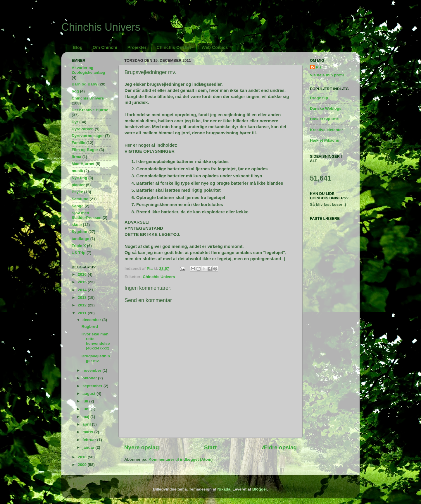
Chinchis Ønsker (174, 47)
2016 (83, 274)
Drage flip (319, 98)
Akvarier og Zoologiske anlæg (88, 70)
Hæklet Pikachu (325, 140)
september (93, 386)
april (87, 424)
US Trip (78, 253)
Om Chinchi (105, 47)
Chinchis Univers (101, 27)
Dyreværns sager (88, 136)
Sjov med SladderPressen (87, 215)
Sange (78, 206)
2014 (83, 290)
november (92, 370)
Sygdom (79, 232)
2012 (83, 305)
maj (86, 417)
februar (90, 440)
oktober (90, 378)
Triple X (79, 246)
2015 (83, 282)
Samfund (80, 199)
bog (75, 91)
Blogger (260, 489)
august (89, 394)
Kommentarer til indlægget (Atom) (181, 459)
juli (86, 401)
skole (77, 225)
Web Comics (215, 47)
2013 (83, 298)
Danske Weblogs (326, 108)
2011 (83, 313)
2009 (83, 465)
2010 (83, 457)
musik (77, 171)
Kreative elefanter (326, 130)
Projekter (137, 47)
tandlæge (80, 239)
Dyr (75, 122)
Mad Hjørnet (83, 164)
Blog (78, 47)
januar (89, 447)
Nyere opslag (142, 447)
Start (210, 447)
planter (78, 185)
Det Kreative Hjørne (90, 110)
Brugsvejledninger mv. (96, 358)
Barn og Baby (84, 84)
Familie (78, 143)
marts (88, 432)
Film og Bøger (85, 150)
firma (76, 157)
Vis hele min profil (327, 75)
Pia (319, 67)
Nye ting (79, 178)
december (92, 320)
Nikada (224, 489)
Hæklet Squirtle (324, 119)
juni (87, 409)
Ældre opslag (279, 447)
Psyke (77, 192)
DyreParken (83, 129)
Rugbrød (90, 326)
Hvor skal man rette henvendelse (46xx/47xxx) (96, 341)
